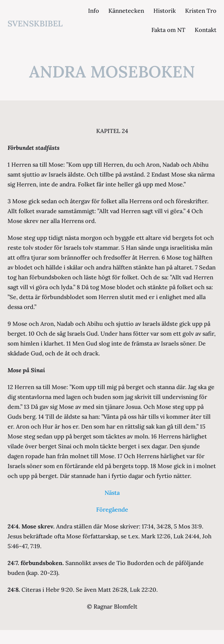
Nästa (112, 493)
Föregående (112, 509)
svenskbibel (35, 24)
